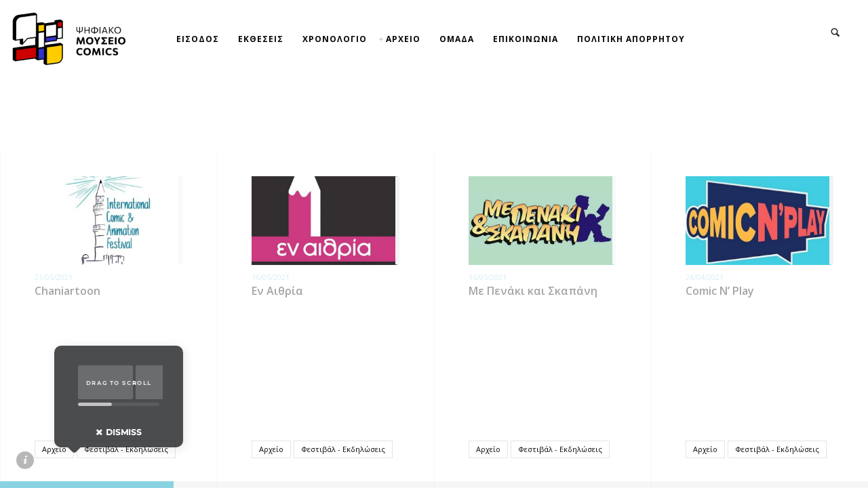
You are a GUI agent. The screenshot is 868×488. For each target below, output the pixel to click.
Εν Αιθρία (277, 291)
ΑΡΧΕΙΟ (403, 39)
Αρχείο (54, 449)
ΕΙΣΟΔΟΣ (198, 39)
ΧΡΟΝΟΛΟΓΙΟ (335, 39)
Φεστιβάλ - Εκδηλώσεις (126, 449)
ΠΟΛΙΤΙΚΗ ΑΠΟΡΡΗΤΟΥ (631, 39)
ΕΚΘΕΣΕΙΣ (261, 39)
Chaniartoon (67, 291)
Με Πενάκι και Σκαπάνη (533, 291)
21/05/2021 (54, 277)
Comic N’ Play (720, 291)
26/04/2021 (705, 277)
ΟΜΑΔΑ (457, 39)
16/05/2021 (271, 277)
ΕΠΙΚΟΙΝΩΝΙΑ (526, 39)
